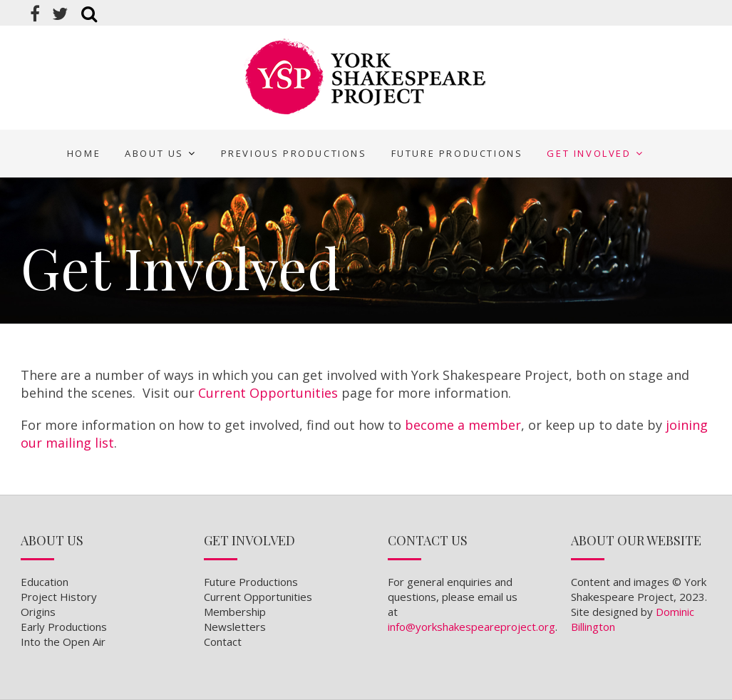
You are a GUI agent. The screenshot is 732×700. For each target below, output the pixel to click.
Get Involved (589, 153)
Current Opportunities (268, 393)
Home (84, 153)
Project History (59, 597)
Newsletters (235, 627)
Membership (235, 612)
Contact (223, 642)
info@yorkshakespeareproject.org (471, 627)
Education (45, 582)
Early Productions (64, 627)
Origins (38, 612)
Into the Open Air (63, 642)
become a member (463, 425)
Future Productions (457, 153)
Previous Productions (294, 153)
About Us (154, 153)
